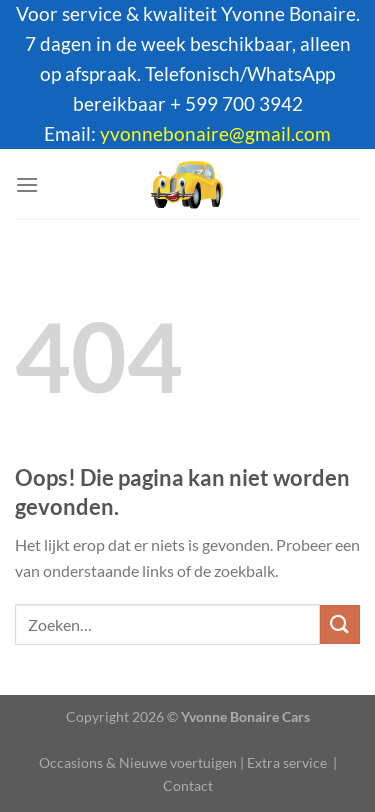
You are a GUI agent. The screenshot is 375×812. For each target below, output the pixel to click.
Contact (188, 785)
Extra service (287, 762)
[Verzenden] (340, 624)
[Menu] (27, 184)
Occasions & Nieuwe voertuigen (138, 762)
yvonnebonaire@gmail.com (215, 134)
